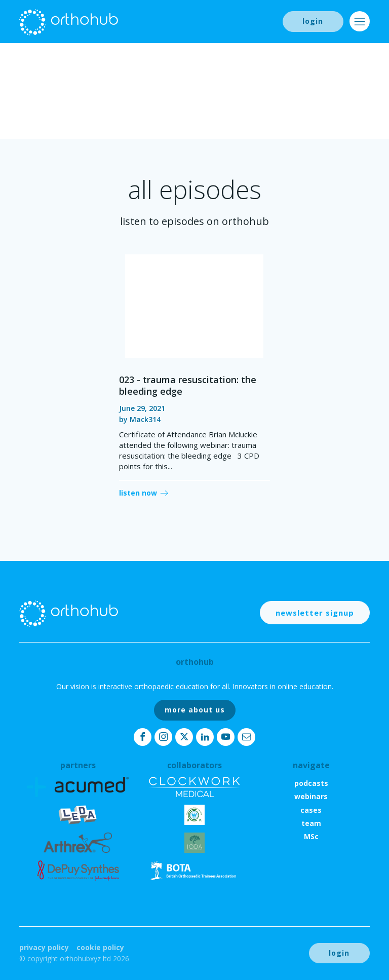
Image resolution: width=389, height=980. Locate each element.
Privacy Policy (44, 947)
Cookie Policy (100, 947)
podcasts (311, 783)
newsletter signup (315, 613)
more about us (195, 710)
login (313, 21)
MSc (311, 836)
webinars (311, 796)
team (311, 823)
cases (311, 810)
